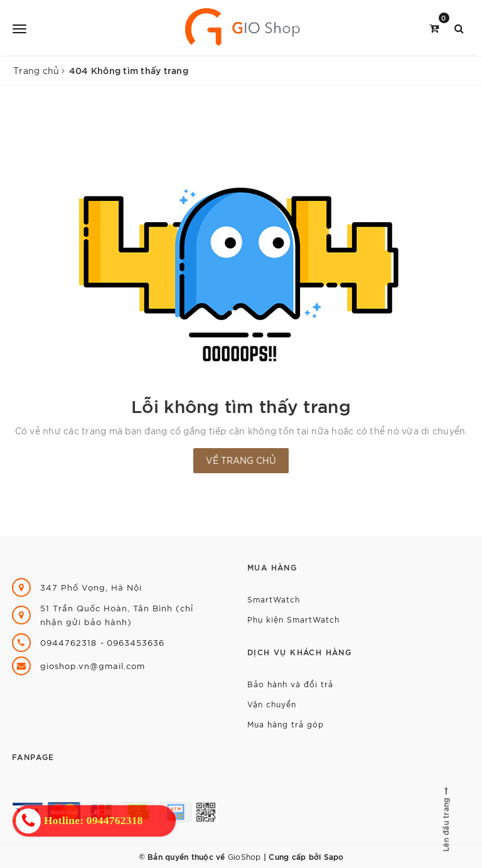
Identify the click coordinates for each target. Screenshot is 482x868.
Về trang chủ (241, 460)
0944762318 (70, 642)
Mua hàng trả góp (286, 724)
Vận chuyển (272, 704)
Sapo (334, 856)
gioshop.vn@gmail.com (93, 666)
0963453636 (136, 642)
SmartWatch (274, 599)
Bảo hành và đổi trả (290, 684)
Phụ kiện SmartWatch (293, 619)
